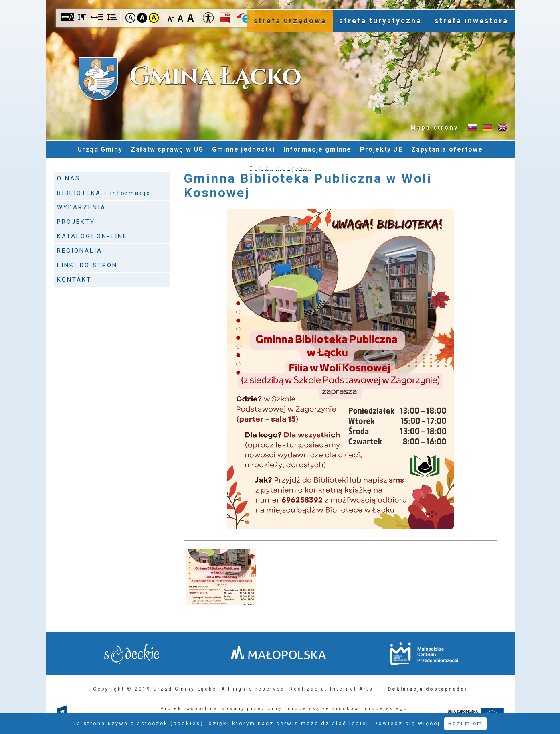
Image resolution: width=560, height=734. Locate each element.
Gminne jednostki (244, 149)
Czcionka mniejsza (171, 17)
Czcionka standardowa (181, 17)
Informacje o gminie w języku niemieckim (487, 128)
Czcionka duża (191, 17)
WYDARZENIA (81, 207)
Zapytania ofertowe (447, 149)
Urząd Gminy (100, 149)
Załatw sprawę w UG (167, 149)
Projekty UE (381, 149)
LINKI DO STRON (87, 265)
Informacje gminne (317, 149)
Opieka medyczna (280, 168)
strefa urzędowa (290, 21)
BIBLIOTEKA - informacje (104, 193)
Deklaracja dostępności (427, 689)
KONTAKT (74, 280)
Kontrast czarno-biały (142, 18)
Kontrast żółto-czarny (154, 18)
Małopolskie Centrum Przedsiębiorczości (424, 654)
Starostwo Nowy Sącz (132, 654)
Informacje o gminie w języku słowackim (472, 128)
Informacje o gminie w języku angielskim (503, 128)
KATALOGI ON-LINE (92, 236)
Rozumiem (465, 723)
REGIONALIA (80, 251)
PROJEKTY (76, 222)
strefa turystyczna (380, 21)
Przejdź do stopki (280, 0)
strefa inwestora (471, 21)
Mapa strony (435, 128)
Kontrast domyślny (130, 18)
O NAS (69, 178)
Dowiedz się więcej (407, 723)
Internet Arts (352, 689)
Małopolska (278, 653)
